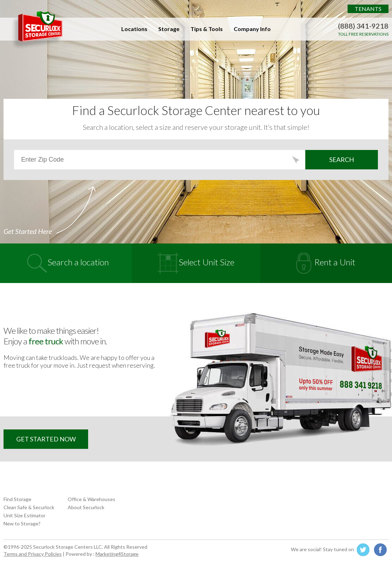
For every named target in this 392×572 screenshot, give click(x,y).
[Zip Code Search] (160, 160)
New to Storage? (22, 523)
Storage (169, 29)
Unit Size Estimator (24, 515)
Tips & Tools (207, 29)
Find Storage (17, 499)
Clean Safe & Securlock (29, 507)
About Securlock (86, 507)
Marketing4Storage (117, 554)
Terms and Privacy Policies (33, 554)
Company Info (252, 29)
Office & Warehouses (91, 499)
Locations (134, 29)
